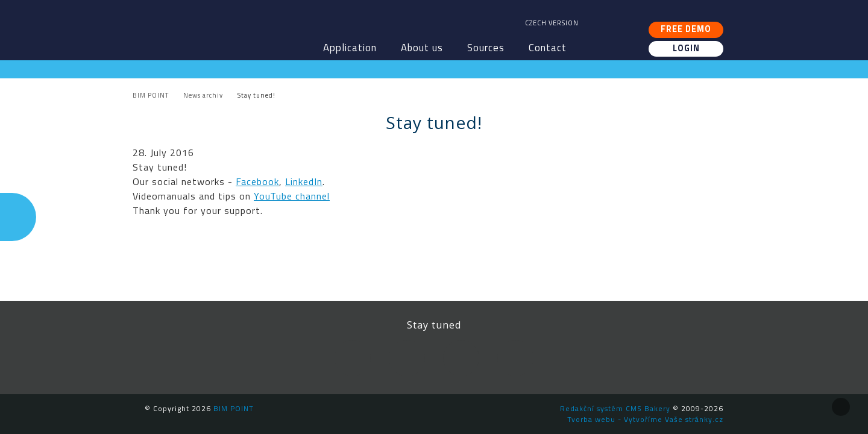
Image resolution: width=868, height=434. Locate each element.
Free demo (686, 29)
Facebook (257, 181)
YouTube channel (292, 196)
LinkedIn (304, 181)
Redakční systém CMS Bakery (615, 408)
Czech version (552, 23)
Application (350, 48)
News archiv (203, 95)
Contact (548, 48)
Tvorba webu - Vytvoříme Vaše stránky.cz (645, 419)
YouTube (461, 358)
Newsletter (515, 358)
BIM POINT (214, 24)
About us (422, 48)
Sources (486, 48)
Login (686, 48)
